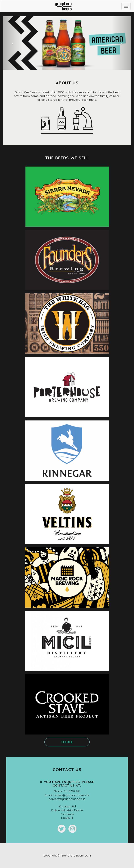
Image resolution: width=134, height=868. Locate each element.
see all (67, 742)
